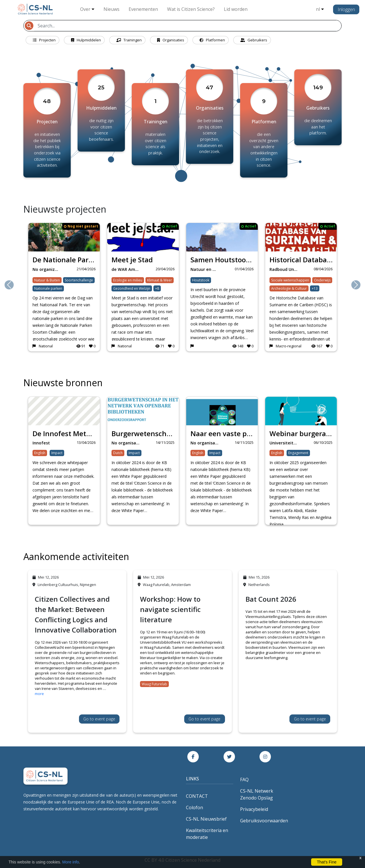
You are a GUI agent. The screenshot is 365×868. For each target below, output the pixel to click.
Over (85, 9)
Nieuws (111, 9)
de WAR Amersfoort (127, 269)
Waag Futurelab (154, 684)
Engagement (298, 453)
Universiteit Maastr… (285, 443)
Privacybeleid (254, 809)
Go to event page (99, 719)
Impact (57, 453)
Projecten (44, 40)
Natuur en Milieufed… (206, 269)
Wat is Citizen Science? (191, 9)
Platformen (212, 40)
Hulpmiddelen (86, 40)
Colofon (194, 807)
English (40, 453)
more (39, 694)
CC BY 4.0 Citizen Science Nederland (182, 860)
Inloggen (346, 9)
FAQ (244, 780)
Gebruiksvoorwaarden (264, 821)
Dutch (118, 453)
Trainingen (129, 40)
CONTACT (197, 796)
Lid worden (236, 9)
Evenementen (143, 9)
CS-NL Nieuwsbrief (206, 819)
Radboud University (285, 269)
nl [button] (318, 9)
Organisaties (171, 40)
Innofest (41, 443)
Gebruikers (254, 40)
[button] (9, 285)
